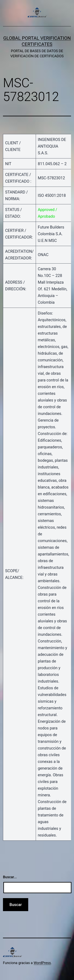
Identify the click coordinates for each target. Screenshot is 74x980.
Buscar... (10, 877)
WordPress (42, 963)
